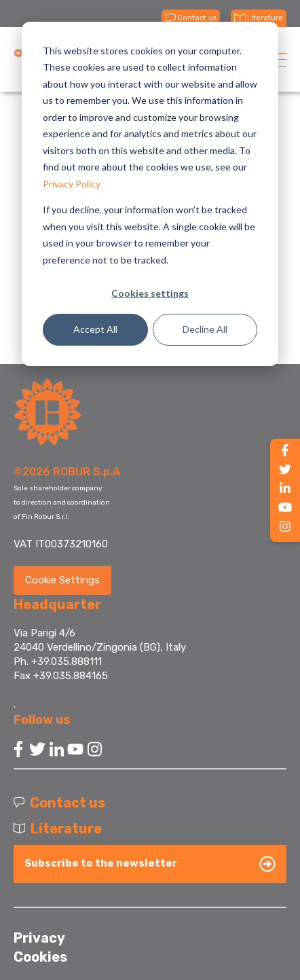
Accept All (95, 329)
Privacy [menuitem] (39, 938)
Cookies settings (150, 293)
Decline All (205, 329)
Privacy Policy (72, 184)
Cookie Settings (62, 580)
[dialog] (150, 194)
